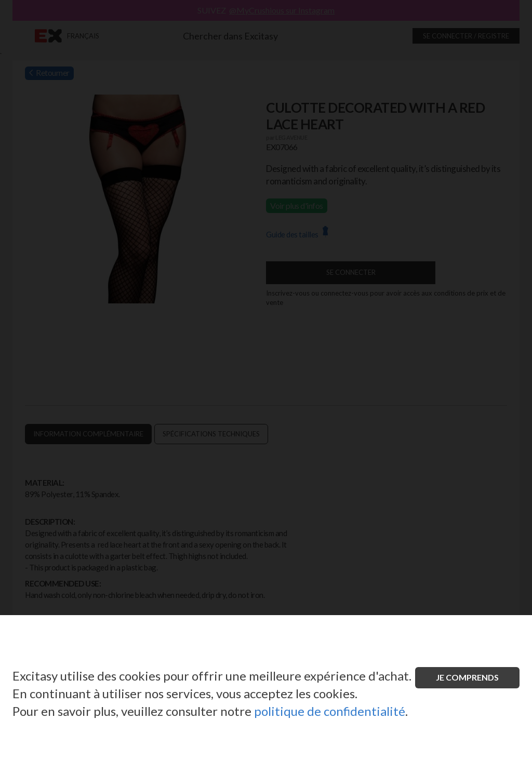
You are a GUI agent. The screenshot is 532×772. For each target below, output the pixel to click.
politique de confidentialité (330, 711)
